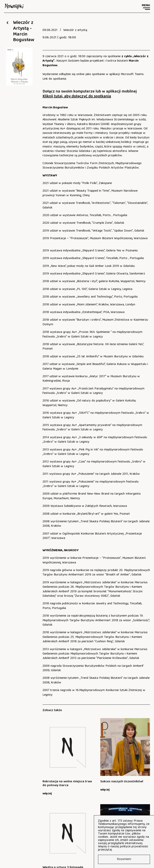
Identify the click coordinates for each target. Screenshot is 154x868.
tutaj (116, 850)
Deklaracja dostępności (20, 856)
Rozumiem (124, 859)
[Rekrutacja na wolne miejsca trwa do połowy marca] (53, 754)
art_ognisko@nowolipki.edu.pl (24, 850)
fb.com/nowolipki (63, 850)
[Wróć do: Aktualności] (7, 23)
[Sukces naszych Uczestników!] (82, 754)
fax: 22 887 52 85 (57, 844)
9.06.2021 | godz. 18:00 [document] (59, 38)
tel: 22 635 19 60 (16, 844)
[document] (96, 30)
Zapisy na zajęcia (19, 817)
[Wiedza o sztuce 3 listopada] (111, 754)
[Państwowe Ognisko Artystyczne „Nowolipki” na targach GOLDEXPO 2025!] (140, 754)
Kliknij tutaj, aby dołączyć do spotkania (77, 96)
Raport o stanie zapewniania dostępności (71, 856)
